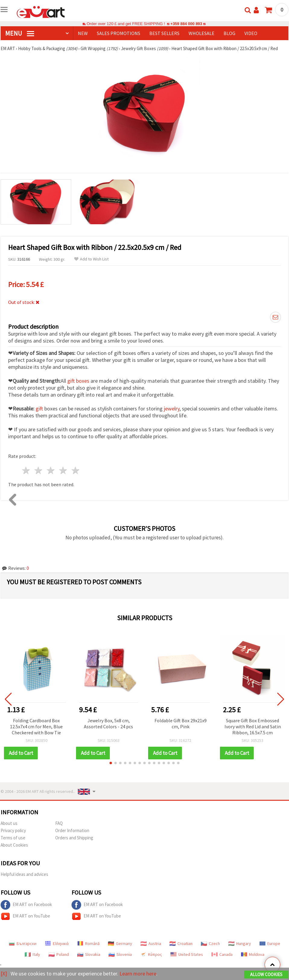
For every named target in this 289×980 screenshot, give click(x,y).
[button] (111, 763)
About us (9, 823)
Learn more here (138, 974)
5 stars (76, 470)
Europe (270, 943)
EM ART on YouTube (25, 916)
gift (39, 409)
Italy (32, 954)
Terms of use (13, 838)
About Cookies (14, 845)
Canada (222, 954)
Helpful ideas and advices (24, 874)
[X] (4, 974)
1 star (26, 470)
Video (251, 33)
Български (23, 943)
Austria (151, 943)
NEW (83, 33)
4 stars (63, 470)
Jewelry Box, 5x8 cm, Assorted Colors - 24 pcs (108, 723)
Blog (229, 33)
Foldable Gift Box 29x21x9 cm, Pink (181, 723)
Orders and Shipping (74, 838)
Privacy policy (13, 830)
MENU (20, 33)
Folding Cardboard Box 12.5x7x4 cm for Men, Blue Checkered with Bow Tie (36, 726)
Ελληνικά (57, 943)
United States (187, 954)
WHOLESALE (202, 33)
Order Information (72, 830)
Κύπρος (151, 954)
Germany (120, 943)
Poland (59, 954)
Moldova (253, 954)
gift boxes (78, 381)
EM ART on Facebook (26, 905)
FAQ (59, 823)
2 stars (39, 470)
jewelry (172, 409)
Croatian (181, 943)
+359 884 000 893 (186, 24)
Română (88, 943)
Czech (210, 943)
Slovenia (120, 954)
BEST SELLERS (164, 33)
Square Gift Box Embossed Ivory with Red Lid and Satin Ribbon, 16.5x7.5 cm (253, 726)
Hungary (240, 943)
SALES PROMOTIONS (119, 33)
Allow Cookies (266, 974)
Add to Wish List (91, 259)
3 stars (51, 470)
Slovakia (89, 954)
